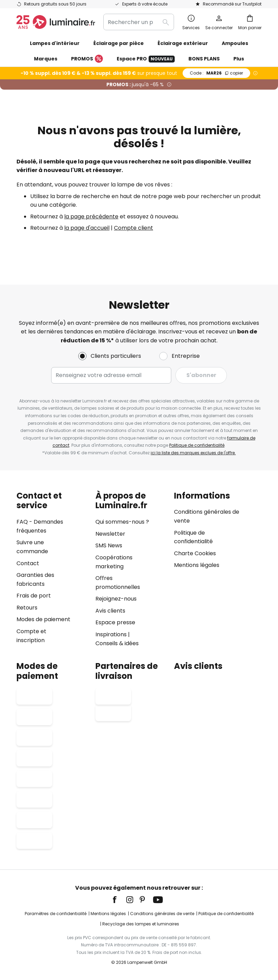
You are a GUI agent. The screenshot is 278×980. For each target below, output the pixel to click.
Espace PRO (146, 59)
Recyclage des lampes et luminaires (141, 924)
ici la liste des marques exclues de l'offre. (193, 453)
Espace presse (115, 622)
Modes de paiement (43, 619)
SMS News (109, 545)
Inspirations (111, 634)
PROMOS (87, 59)
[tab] (53, 569)
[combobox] (139, 22)
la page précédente (91, 216)
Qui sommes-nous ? (122, 522)
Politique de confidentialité (197, 445)
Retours (27, 608)
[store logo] (56, 22)
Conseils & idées (117, 643)
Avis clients (110, 611)
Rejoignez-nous (116, 599)
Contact (28, 563)
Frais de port (34, 596)
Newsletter (110, 534)
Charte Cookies (195, 553)
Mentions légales (197, 565)
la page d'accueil (87, 228)
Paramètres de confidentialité (56, 914)
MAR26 (216, 73)
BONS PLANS (204, 59)
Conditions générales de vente (162, 914)
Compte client (134, 228)
